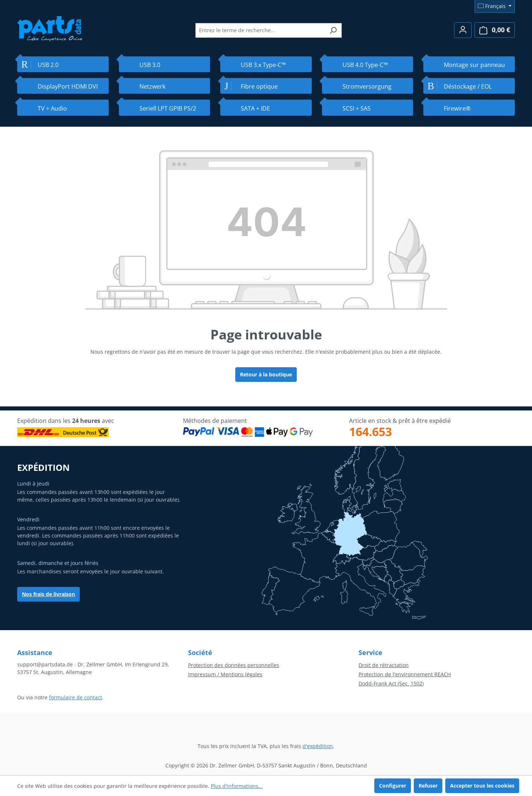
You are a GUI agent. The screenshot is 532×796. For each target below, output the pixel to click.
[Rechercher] (333, 30)
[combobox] (260, 30)
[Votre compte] (463, 30)
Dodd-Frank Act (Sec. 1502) (391, 683)
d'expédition (318, 746)
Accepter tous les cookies (482, 786)
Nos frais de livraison (48, 594)
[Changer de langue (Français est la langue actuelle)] (495, 6)
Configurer (393, 786)
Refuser (428, 786)
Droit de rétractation (384, 665)
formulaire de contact (76, 697)
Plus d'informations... (237, 786)
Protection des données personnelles (234, 665)
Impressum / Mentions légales (225, 674)
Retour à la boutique (266, 374)
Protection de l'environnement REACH (405, 674)
